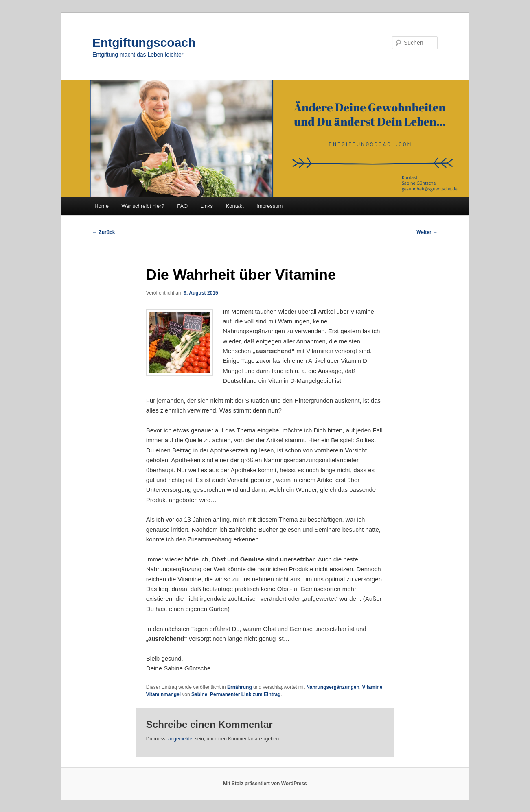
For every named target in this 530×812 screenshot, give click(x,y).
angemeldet (181, 739)
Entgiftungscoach (144, 43)
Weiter (427, 232)
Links (207, 206)
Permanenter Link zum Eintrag (245, 694)
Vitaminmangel (163, 694)
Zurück (104, 232)
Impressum (269, 206)
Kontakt (235, 206)
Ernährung (240, 687)
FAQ (182, 206)
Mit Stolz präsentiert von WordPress (265, 784)
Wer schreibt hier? (143, 206)
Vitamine (372, 687)
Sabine (199, 694)
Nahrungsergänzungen (333, 687)
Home (102, 206)
